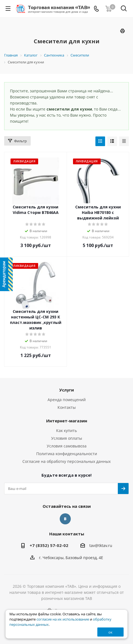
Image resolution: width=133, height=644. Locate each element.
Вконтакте (65, 519)
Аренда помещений (67, 400)
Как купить (66, 430)
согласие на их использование (63, 619)
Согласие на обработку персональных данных (66, 461)
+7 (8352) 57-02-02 (49, 545)
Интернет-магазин (67, 421)
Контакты (67, 407)
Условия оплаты (67, 438)
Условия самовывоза (67, 446)
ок (110, 632)
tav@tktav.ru (101, 545)
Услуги (66, 390)
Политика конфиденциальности (67, 454)
